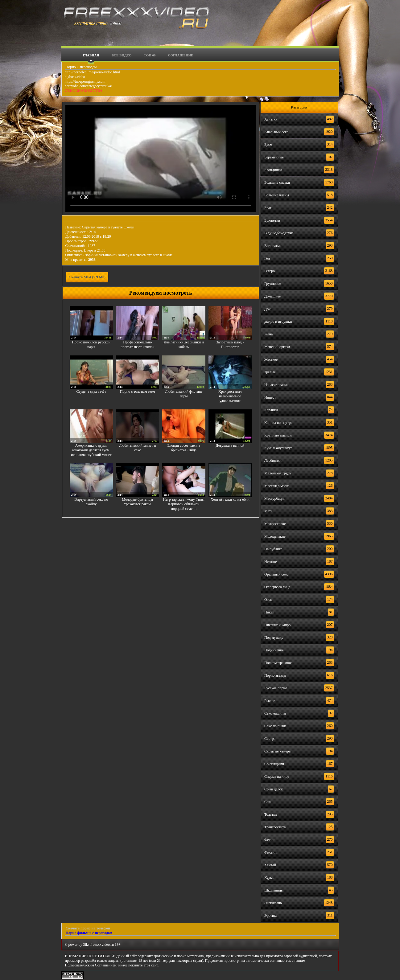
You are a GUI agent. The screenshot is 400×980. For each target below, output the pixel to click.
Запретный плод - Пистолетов (230, 344)
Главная (91, 55)
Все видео (122, 55)
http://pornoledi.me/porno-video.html (92, 72)
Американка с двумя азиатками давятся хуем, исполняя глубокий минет (91, 450)
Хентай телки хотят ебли (230, 499)
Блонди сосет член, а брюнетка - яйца (184, 448)
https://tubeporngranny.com (85, 81)
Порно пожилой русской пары (91, 344)
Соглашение (181, 55)
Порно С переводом (81, 67)
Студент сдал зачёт (91, 392)
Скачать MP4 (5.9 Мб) (87, 277)
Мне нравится (81, 260)
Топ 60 (150, 55)
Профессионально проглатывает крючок (138, 344)
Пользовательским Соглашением (91, 965)
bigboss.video (75, 77)
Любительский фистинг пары (184, 394)
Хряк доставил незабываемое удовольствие (230, 396)
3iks (86, 945)
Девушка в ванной (230, 445)
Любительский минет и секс (137, 448)
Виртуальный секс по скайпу (91, 502)
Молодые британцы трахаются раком (138, 502)
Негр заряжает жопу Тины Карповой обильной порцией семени (184, 504)
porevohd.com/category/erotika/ (89, 86)
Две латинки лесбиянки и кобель (184, 344)
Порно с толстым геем (138, 392)
